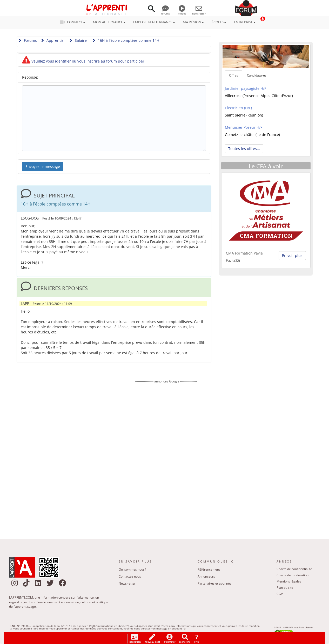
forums (166, 12)
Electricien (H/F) (238, 108)
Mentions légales (289, 581)
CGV (280, 594)
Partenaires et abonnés (214, 583)
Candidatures (257, 75)
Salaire (78, 40)
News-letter (127, 583)
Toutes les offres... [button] (244, 149)
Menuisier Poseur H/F (244, 127)
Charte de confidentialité (294, 569)
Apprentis (52, 40)
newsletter (199, 12)
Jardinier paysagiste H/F (246, 88)
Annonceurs (206, 576)
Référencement (209, 569)
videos (182, 12)
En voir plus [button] (292, 255)
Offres (234, 75)
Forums (27, 40)
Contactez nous (130, 576)
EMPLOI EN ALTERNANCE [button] (154, 22)
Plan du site (285, 588)
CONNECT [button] (74, 22)
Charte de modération (293, 575)
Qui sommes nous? (132, 569)
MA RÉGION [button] (193, 22)
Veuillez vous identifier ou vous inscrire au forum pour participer (83, 61)
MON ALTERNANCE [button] (109, 22)
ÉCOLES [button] (219, 22)
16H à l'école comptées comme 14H (126, 40)
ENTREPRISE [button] (245, 22)
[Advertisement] (166, 457)
